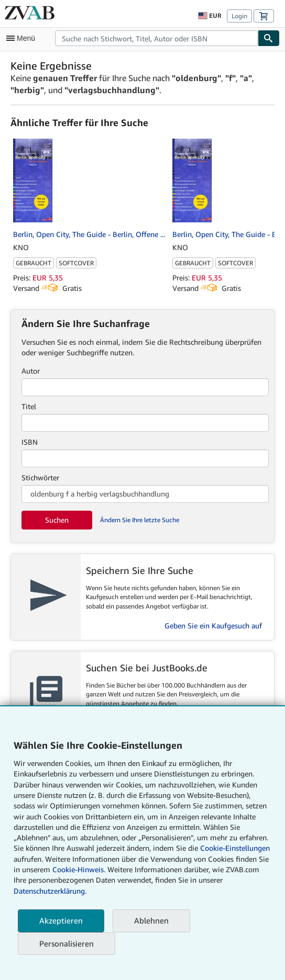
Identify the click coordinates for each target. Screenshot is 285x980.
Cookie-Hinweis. (79, 869)
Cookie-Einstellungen (235, 848)
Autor (31, 371)
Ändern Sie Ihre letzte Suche (140, 520)
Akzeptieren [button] (61, 920)
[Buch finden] (269, 38)
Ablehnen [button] (151, 920)
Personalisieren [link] (67, 943)
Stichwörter (40, 477)
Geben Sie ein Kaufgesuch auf (213, 626)
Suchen (57, 520)
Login (239, 16)
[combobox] (156, 38)
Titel (29, 406)
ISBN (30, 442)
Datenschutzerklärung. (50, 891)
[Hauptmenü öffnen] (23, 38)
